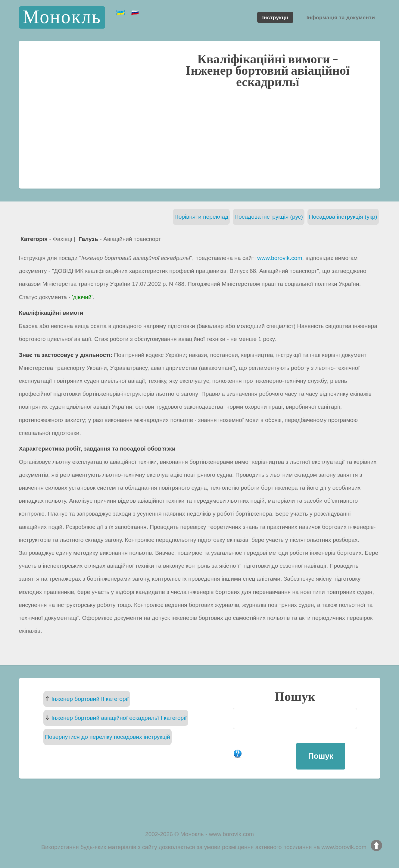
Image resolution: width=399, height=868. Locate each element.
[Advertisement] (200, 138)
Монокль (62, 17)
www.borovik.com (280, 258)
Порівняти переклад (201, 217)
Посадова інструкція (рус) (268, 217)
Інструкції (275, 17)
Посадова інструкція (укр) (343, 217)
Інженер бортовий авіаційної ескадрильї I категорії (119, 718)
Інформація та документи (341, 17)
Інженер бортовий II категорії (90, 699)
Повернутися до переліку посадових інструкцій (107, 737)
